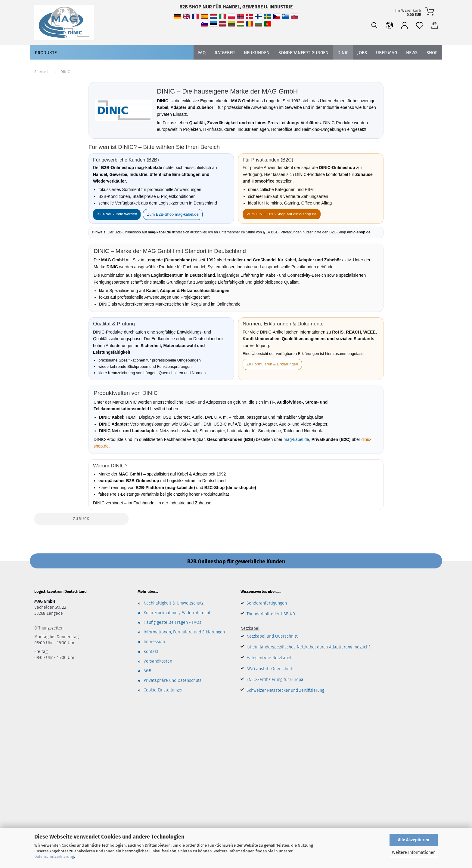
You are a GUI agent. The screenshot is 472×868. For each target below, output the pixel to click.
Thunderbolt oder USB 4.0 (271, 614)
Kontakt (151, 652)
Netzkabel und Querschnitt (272, 636)
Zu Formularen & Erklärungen (272, 364)
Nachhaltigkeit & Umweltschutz (174, 603)
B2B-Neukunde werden (117, 214)
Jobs (362, 53)
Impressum (154, 642)
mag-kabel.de (296, 439)
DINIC (343, 53)
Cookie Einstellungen (164, 690)
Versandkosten (158, 661)
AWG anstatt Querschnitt (270, 669)
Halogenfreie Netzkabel (269, 658)
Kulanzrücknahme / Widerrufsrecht (177, 613)
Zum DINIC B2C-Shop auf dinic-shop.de (282, 214)
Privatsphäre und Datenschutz (172, 680)
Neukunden (257, 53)
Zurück (81, 519)
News (412, 53)
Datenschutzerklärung (54, 856)
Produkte (46, 53)
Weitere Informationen (414, 853)
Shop (432, 53)
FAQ (202, 53)
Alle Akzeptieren (414, 840)
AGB (147, 671)
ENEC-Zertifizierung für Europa (275, 680)
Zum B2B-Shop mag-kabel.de (173, 214)
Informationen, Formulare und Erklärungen (184, 632)
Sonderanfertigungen (267, 603)
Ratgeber (225, 53)
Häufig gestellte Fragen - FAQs (172, 622)
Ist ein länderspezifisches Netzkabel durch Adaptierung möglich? (308, 647)
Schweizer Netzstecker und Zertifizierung (285, 690)
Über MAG (387, 53)
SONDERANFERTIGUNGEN (303, 53)
